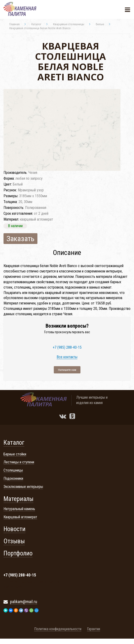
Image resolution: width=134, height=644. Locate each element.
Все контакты (67, 357)
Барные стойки (15, 454)
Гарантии (94, 629)
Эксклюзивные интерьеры (23, 487)
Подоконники (13, 478)
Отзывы (14, 541)
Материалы (18, 499)
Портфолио (18, 553)
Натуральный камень (19, 509)
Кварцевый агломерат (20, 517)
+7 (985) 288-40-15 (67, 347)
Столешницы (13, 470)
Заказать (20, 239)
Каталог (14, 443)
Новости (14, 529)
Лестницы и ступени (19, 462)
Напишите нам (67, 370)
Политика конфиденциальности (58, 629)
